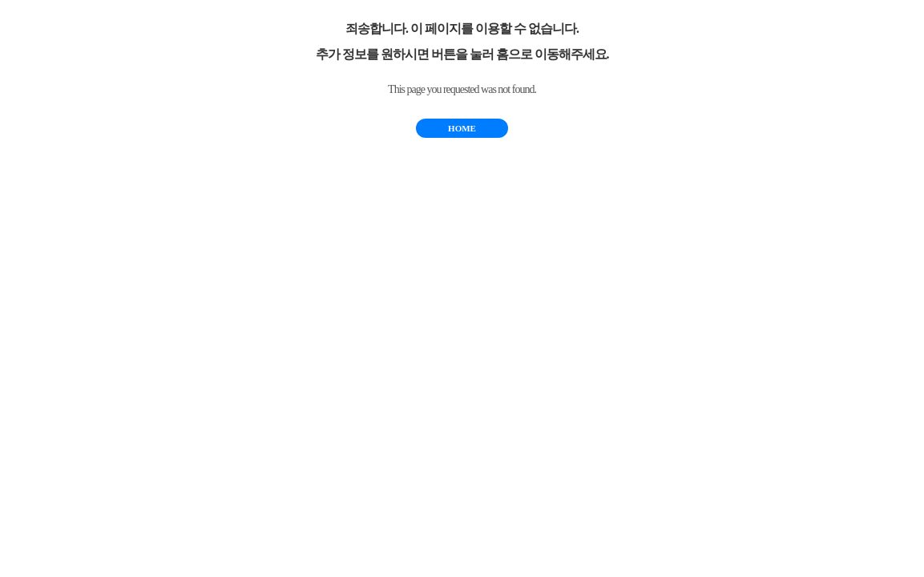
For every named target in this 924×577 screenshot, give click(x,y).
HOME (462, 128)
